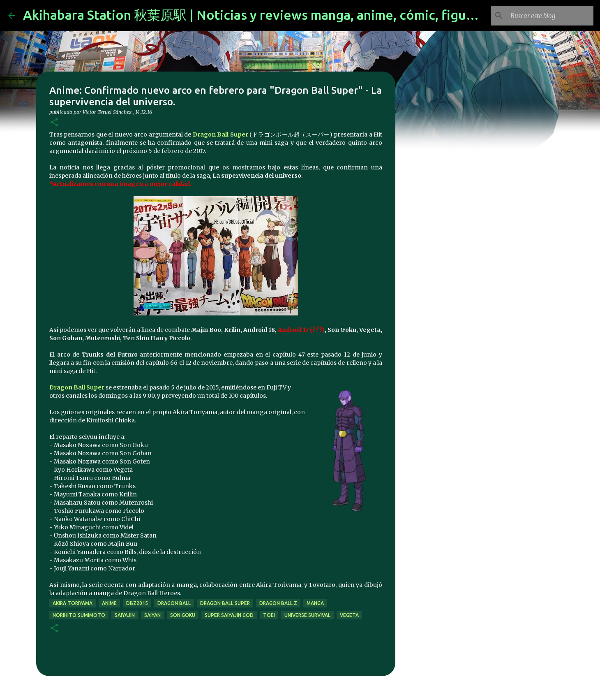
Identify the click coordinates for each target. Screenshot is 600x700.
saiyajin (125, 615)
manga (315, 603)
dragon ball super (225, 603)
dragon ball (174, 603)
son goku (183, 615)
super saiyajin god (229, 615)
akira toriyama (73, 603)
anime (109, 603)
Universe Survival (307, 615)
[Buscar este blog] (550, 16)
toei (269, 615)
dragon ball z (278, 603)
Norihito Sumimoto (79, 615)
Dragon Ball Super (220, 134)
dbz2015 (137, 603)
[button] (54, 123)
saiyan (152, 615)
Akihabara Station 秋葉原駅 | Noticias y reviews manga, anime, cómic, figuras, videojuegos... (300, 15)
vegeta (349, 615)
